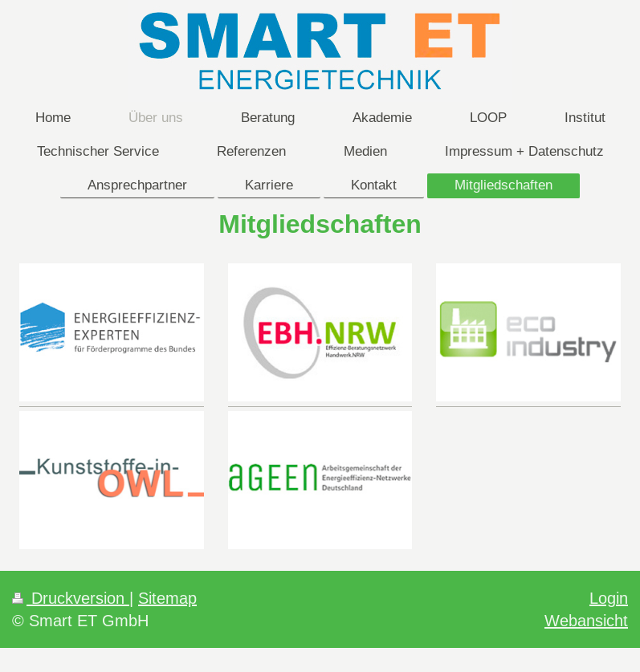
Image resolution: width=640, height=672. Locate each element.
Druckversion (71, 598)
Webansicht (586, 620)
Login (609, 598)
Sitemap (167, 598)
